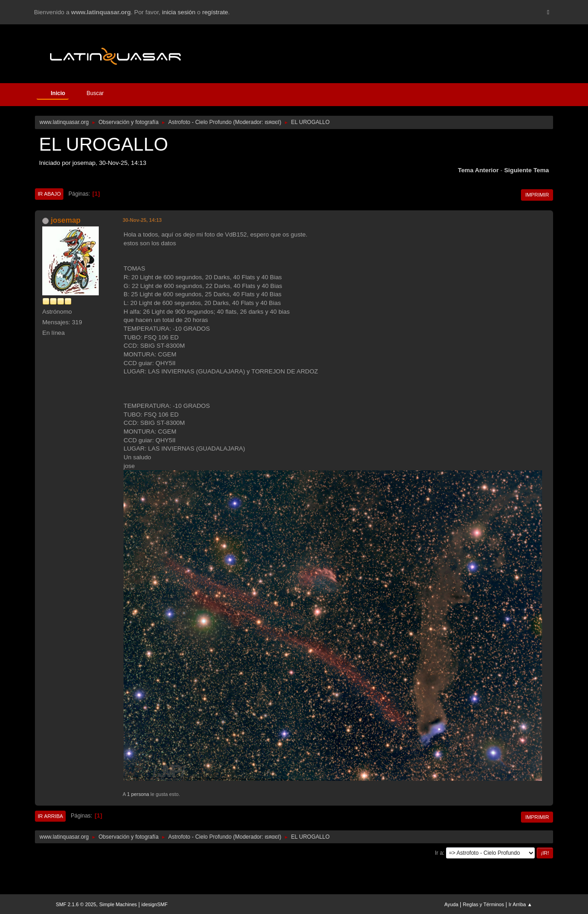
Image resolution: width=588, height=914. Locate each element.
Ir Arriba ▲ (520, 904)
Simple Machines (118, 904)
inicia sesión (179, 12)
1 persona (138, 794)
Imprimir (537, 195)
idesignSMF (155, 904)
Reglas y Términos (484, 904)
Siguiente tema (526, 170)
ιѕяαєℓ (272, 122)
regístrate (215, 12)
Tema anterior (478, 170)
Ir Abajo (49, 194)
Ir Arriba (50, 816)
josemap (65, 220)
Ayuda (451, 904)
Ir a (439, 853)
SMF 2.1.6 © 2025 (76, 904)
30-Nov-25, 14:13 (142, 220)
